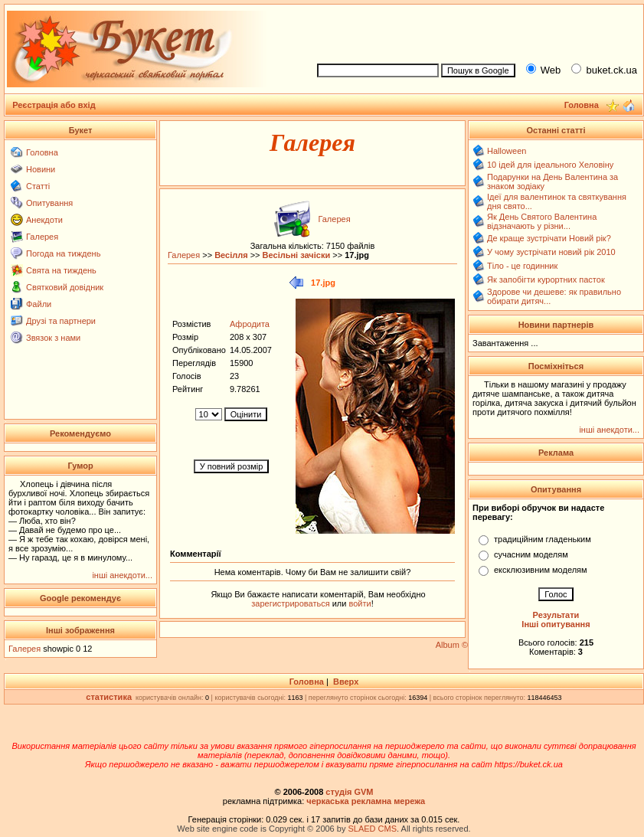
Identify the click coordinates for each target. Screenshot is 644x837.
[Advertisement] (81, 381)
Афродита (250, 324)
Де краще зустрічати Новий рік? (549, 238)
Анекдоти (44, 220)
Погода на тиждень (63, 253)
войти (358, 603)
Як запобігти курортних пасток (546, 280)
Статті (38, 186)
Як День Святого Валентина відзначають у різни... (542, 221)
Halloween (507, 151)
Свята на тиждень (61, 270)
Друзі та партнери (61, 321)
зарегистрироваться (291, 603)
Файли (39, 304)
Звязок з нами (53, 338)
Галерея (42, 237)
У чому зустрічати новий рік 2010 (551, 252)
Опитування (49, 203)
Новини (41, 169)
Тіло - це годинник (522, 266)
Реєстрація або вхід (54, 105)
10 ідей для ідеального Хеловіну (550, 165)
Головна (42, 152)
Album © (452, 645)
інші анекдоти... (122, 575)
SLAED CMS (372, 829)
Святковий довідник (65, 287)
